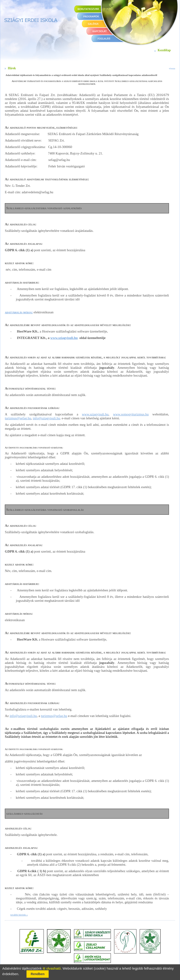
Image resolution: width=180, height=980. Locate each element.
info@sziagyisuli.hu (46, 418)
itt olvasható (52, 968)
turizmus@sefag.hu (18, 418)
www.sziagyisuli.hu (64, 338)
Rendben (38, 974)
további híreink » (19, 915)
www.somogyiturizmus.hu (131, 414)
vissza (172, 68)
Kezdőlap (164, 50)
